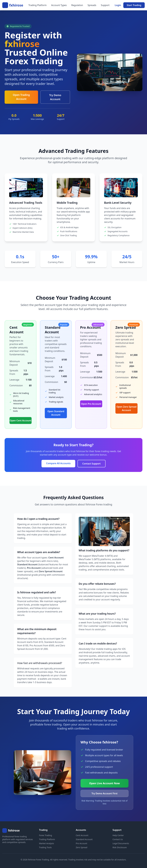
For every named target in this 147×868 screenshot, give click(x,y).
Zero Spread (82, 847)
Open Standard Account (56, 413)
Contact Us (118, 839)
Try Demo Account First (105, 793)
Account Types (59, 5)
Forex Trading (46, 835)
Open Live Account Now (105, 783)
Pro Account (81, 843)
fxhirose (16, 5)
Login (118, 5)
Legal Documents (121, 843)
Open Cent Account (21, 420)
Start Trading (134, 5)
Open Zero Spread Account (126, 408)
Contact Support (92, 464)
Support (105, 5)
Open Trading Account (21, 97)
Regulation (77, 5)
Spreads (92, 5)
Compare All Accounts (58, 463)
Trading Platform (38, 5)
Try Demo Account (55, 97)
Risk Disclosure (120, 847)
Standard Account (84, 839)
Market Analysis (47, 843)
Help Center (118, 835)
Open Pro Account (91, 404)
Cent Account (82, 835)
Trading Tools (45, 847)
